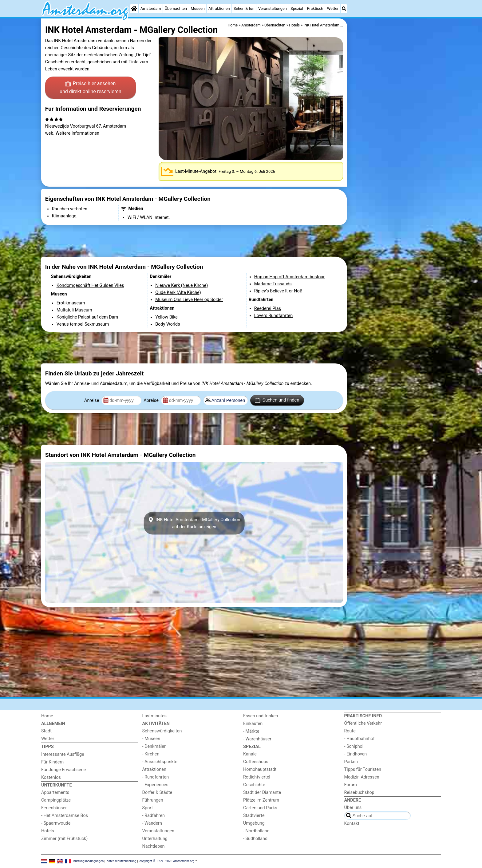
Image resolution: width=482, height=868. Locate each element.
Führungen (153, 800)
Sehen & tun (244, 8)
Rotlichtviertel (257, 777)
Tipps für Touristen (363, 769)
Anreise (92, 400)
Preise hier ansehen (90, 88)
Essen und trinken (261, 716)
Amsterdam (151, 8)
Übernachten (176, 8)
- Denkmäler (154, 746)
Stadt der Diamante (262, 793)
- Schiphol (354, 746)
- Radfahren (154, 816)
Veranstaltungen (273, 8)
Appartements (55, 793)
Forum (351, 785)
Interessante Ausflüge (63, 754)
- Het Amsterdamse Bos (65, 816)
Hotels (48, 831)
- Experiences (155, 785)
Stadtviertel (254, 816)
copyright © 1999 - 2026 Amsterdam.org (167, 861)
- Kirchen (151, 754)
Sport (148, 808)
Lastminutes (154, 716)
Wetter (333, 8)
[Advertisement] (395, 160)
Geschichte (254, 785)
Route (350, 731)
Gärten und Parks (260, 808)
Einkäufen (253, 724)
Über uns (353, 808)
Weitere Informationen (77, 133)
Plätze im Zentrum (261, 800)
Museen (198, 8)
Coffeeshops (256, 762)
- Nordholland (256, 831)
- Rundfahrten (156, 777)
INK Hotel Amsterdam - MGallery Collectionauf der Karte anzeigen (194, 523)
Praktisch (315, 8)
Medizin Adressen (362, 777)
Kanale (250, 754)
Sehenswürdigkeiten (162, 731)
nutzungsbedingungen (89, 861)
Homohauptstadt (260, 769)
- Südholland (255, 839)
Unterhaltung (155, 839)
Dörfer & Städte (157, 793)
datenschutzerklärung (121, 861)
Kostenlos (51, 777)
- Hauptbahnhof (360, 739)
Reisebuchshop (359, 793)
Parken (351, 762)
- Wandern (152, 823)
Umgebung (254, 823)
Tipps (47, 747)
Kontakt (352, 824)
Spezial (297, 8)
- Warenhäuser (257, 739)
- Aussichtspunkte (160, 762)
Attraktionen (219, 8)
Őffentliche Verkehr (363, 723)
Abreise (152, 400)
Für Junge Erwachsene (63, 770)
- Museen (151, 739)
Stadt (46, 731)
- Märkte (251, 731)
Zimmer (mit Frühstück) (64, 839)
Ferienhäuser (54, 808)
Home (47, 716)
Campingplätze (56, 800)
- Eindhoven (356, 754)
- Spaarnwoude (56, 823)
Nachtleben (154, 846)
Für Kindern (52, 762)
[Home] (134, 9)
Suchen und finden (277, 400)
